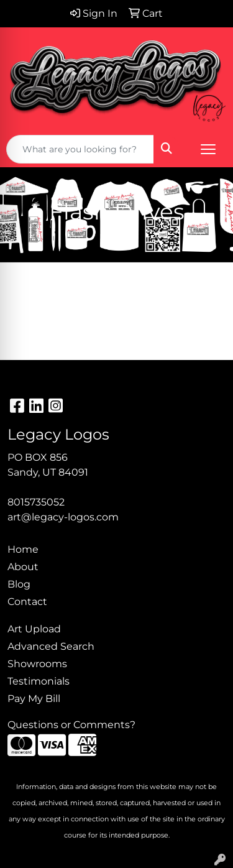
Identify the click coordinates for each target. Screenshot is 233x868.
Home (23, 549)
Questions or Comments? (71, 725)
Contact (27, 602)
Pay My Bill (34, 699)
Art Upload (34, 629)
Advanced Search (51, 646)
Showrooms (37, 664)
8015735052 (36, 502)
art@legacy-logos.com (63, 517)
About (23, 567)
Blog (19, 584)
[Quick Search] (80, 149)
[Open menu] (208, 149)
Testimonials (39, 681)
